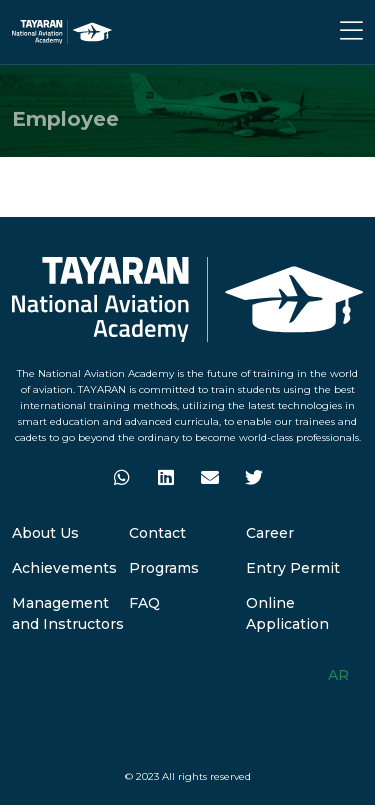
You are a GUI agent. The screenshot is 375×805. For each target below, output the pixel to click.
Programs (164, 568)
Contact (157, 533)
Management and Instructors (68, 613)
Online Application (287, 613)
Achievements (64, 568)
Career (270, 533)
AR (338, 675)
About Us (45, 533)
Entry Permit (293, 568)
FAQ (144, 603)
